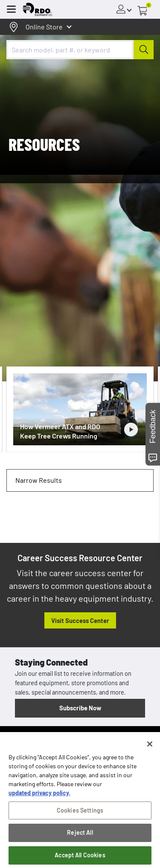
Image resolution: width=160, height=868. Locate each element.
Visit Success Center (80, 620)
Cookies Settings (80, 813)
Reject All (80, 835)
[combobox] (80, 50)
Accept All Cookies (80, 858)
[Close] (150, 747)
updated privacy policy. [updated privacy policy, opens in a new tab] (39, 795)
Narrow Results (39, 480)
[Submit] (144, 50)
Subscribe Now (80, 708)
